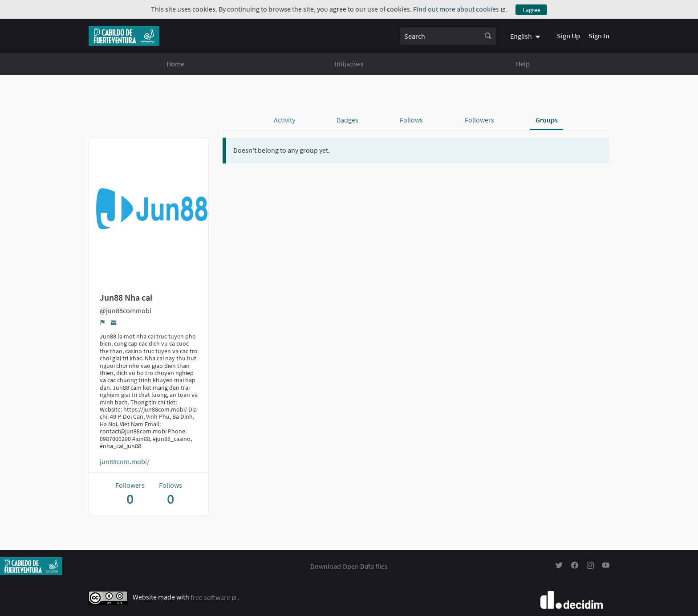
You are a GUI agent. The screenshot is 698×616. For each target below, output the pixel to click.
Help (523, 64)
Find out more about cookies (460, 9)
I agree (532, 10)
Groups (547, 120)
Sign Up (568, 36)
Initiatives (349, 64)
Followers (479, 120)
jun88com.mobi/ (125, 461)
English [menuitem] (521, 36)
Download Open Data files (349, 566)
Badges (347, 120)
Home (175, 64)
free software (214, 597)
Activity (284, 120)
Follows (411, 120)
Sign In (599, 36)
